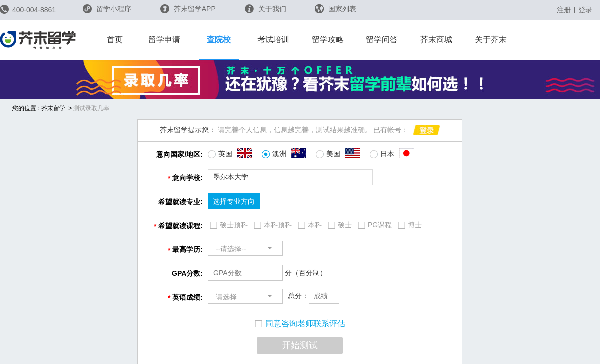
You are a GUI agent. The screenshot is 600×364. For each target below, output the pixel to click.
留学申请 (164, 40)
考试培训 (273, 40)
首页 (115, 40)
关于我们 (266, 9)
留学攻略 (328, 40)
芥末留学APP (188, 9)
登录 (585, 10)
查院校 (219, 40)
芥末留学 (53, 108)
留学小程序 (107, 12)
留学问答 (382, 40)
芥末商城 (436, 40)
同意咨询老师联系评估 (300, 323)
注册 (564, 10)
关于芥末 (491, 40)
